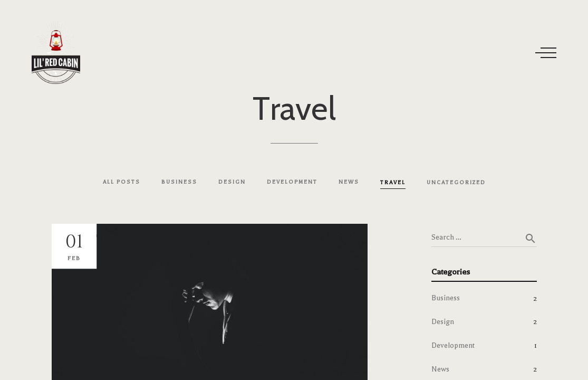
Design (443, 322)
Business (446, 298)
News (440, 369)
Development (453, 345)
